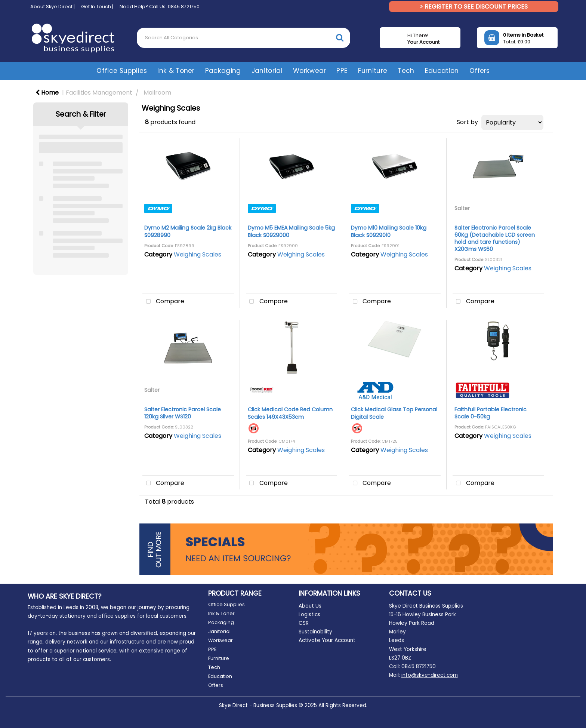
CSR (304, 623)
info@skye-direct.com (430, 675)
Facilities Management (99, 93)
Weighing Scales (198, 254)
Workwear (310, 71)
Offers (479, 71)
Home (47, 93)
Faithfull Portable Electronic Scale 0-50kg (491, 413)
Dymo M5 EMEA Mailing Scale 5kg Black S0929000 (291, 231)
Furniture (373, 71)
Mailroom (157, 93)
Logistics (309, 615)
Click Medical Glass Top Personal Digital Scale (394, 413)
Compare (163, 302)
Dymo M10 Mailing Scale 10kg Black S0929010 (389, 231)
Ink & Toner (176, 71)
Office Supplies (122, 71)
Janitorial (267, 71)
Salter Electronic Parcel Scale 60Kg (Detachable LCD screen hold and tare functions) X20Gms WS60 (495, 239)
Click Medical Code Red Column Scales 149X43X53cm (290, 413)
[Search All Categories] (243, 38)
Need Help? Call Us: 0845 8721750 (160, 7)
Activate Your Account (327, 640)
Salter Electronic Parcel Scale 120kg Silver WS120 (183, 413)
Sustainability (315, 632)
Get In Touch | (97, 7)
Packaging (223, 71)
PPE (342, 71)
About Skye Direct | (53, 7)
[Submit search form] (340, 38)
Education (442, 71)
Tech (406, 71)
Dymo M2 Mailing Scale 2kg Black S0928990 (188, 231)
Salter (462, 208)
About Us (310, 606)
